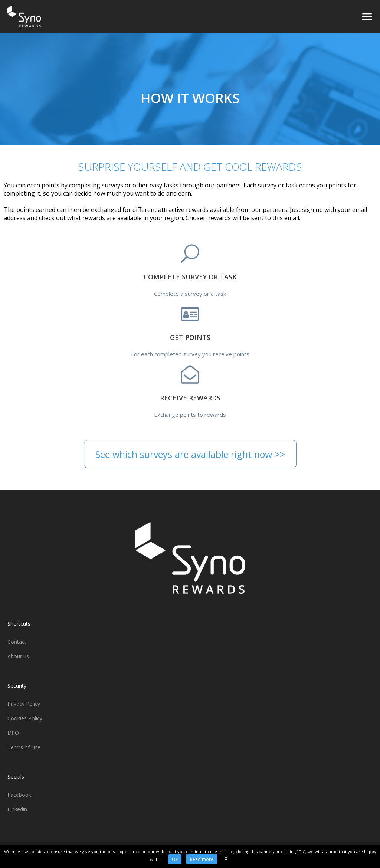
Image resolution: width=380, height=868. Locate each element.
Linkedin (17, 809)
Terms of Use (24, 747)
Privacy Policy (24, 704)
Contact (17, 642)
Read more (202, 859)
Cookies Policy (25, 718)
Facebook (19, 795)
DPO (13, 733)
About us (18, 656)
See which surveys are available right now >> (190, 454)
